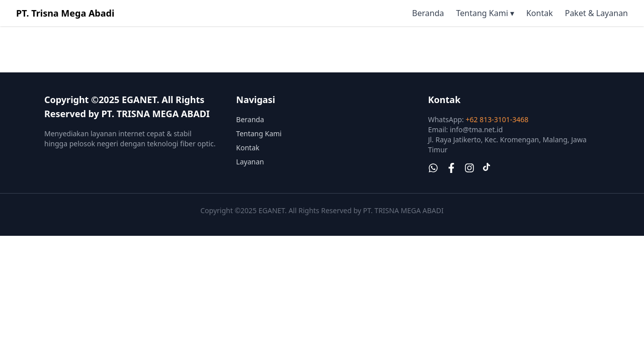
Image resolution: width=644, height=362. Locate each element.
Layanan (250, 162)
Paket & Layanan (596, 13)
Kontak (540, 13)
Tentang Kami (259, 133)
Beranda (428, 13)
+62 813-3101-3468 (497, 119)
